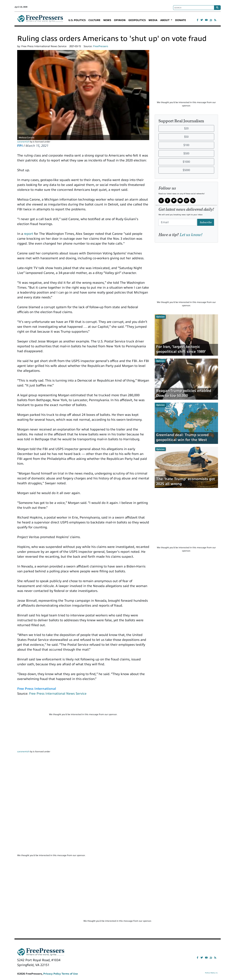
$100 (186, 145)
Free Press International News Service (58, 694)
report (28, 234)
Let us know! (191, 235)
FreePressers (40, 20)
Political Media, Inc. (211, 973)
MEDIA (153, 20)
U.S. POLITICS (77, 20)
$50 (186, 137)
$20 (186, 128)
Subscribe (206, 222)
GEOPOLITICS (137, 20)
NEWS (107, 20)
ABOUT (165, 20)
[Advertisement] (83, 706)
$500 (186, 153)
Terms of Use (70, 974)
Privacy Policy (52, 974)
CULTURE (94, 20)
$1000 (186, 162)
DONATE (181, 20)
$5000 (186, 170)
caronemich (23, 142)
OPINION (120, 20)
